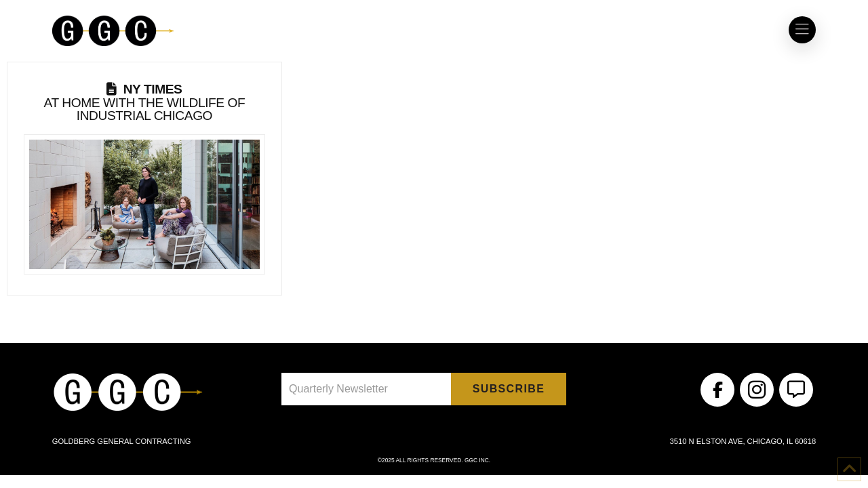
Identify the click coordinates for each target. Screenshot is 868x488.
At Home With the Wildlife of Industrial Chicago (145, 102)
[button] (802, 30)
